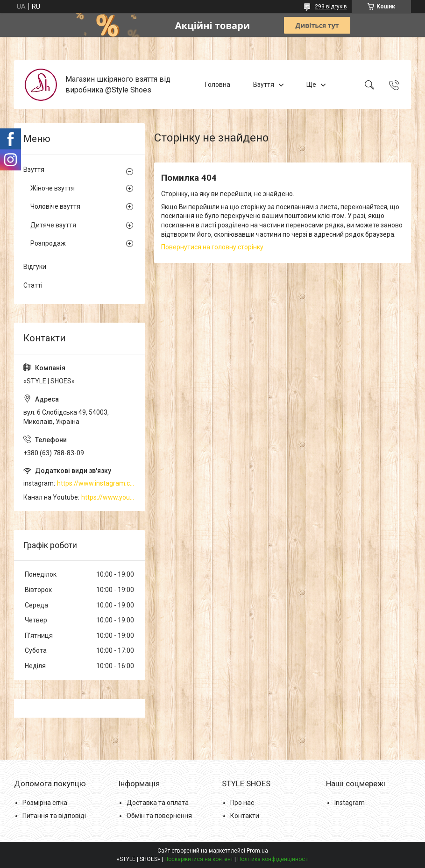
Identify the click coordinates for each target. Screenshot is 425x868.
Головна (218, 85)
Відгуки (35, 267)
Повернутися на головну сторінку (212, 247)
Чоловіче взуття (55, 206)
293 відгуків (331, 7)
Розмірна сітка (45, 803)
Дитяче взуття (53, 225)
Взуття (264, 85)
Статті (33, 285)
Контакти (245, 816)
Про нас (242, 803)
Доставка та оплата (158, 803)
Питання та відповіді (54, 816)
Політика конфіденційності (273, 859)
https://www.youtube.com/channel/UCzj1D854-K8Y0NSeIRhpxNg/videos (108, 497)
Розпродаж (48, 243)
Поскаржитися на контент (199, 859)
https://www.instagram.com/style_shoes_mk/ (96, 483)
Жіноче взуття (53, 188)
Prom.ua (257, 851)
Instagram (350, 803)
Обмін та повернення (159, 816)
